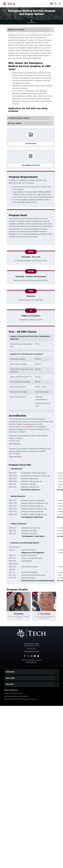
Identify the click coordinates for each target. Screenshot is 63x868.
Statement (10, 672)
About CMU (10, 678)
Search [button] (56, 4)
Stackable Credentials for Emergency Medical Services (20, 699)
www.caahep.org (30, 424)
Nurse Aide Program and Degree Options (16, 696)
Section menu (32, 22)
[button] (30, 30)
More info (10, 684)
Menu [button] (59, 3)
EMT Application (31, 144)
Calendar (52, 4)
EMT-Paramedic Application (31, 165)
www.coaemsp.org (15, 457)
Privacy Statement (31, 662)
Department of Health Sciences (14, 693)
